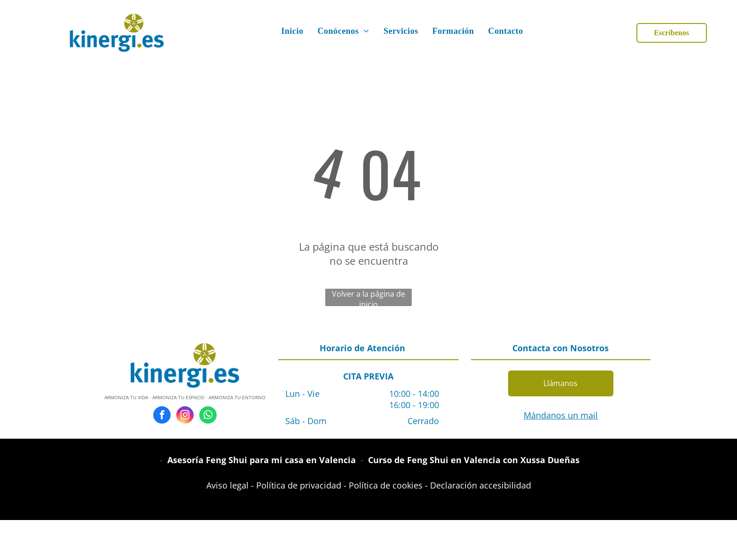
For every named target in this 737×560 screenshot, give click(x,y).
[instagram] (185, 416)
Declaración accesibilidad (481, 485)
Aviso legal (227, 485)
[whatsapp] (208, 416)
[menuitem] (292, 32)
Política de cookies (386, 485)
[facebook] (162, 416)
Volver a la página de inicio (368, 297)
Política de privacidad (299, 485)
